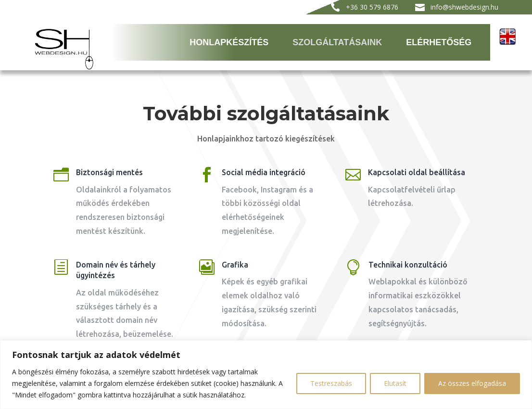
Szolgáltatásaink (337, 42)
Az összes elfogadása (472, 383)
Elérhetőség (439, 42)
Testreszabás (331, 383)
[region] (266, 375)
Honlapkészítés (229, 42)
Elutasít (395, 383)
